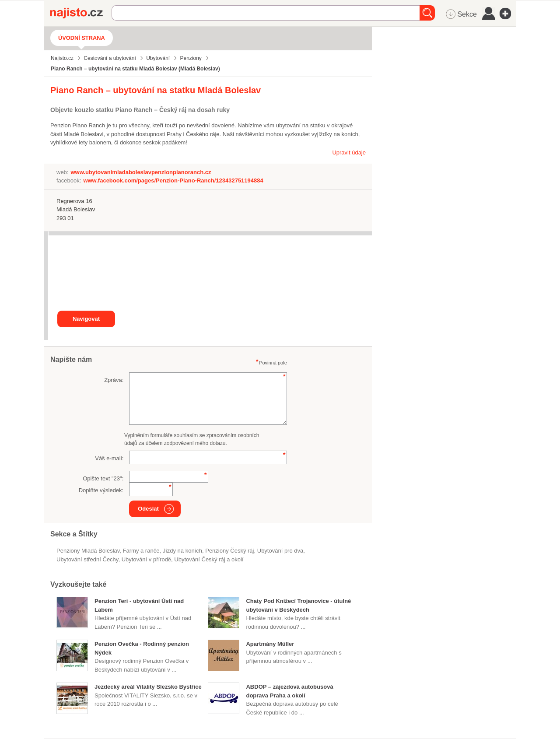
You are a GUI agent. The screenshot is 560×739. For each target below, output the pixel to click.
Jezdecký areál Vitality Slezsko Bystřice (148, 687)
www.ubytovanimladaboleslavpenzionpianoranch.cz (141, 172)
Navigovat (86, 319)
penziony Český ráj (229, 551)
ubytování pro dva (280, 551)
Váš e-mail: (109, 458)
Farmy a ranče (141, 551)
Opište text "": (103, 478)
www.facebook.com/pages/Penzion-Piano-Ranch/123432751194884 (173, 180)
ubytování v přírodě (146, 559)
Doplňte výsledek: (101, 490)
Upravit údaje (349, 152)
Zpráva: (114, 380)
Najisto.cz (81, 13)
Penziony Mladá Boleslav (88, 551)
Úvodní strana (82, 38)
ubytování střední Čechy (87, 559)
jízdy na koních (182, 551)
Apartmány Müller (270, 644)
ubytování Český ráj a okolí (209, 559)
